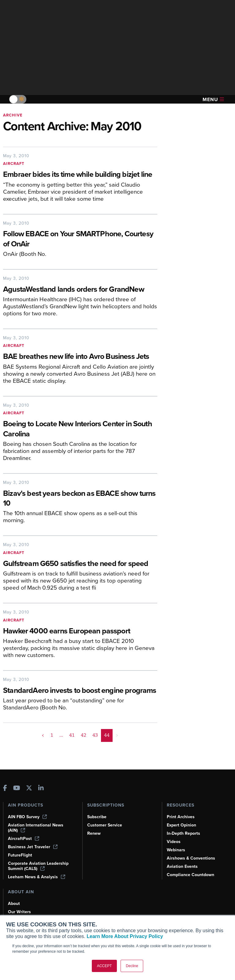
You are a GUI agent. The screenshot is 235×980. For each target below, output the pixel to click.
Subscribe (97, 817)
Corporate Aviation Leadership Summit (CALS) (38, 866)
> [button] (117, 735)
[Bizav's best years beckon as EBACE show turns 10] (80, 499)
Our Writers (19, 912)
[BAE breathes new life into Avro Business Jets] (80, 357)
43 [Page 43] (95, 735)
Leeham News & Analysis (37, 877)
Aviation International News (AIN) (36, 828)
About (14, 904)
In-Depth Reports (183, 833)
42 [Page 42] (84, 735)
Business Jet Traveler (33, 847)
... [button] (61, 735)
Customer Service (105, 825)
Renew (94, 833)
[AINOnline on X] (29, 789)
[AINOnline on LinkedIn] (41, 789)
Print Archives (181, 817)
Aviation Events (182, 866)
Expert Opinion (181, 825)
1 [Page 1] (52, 735)
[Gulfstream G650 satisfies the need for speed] (80, 564)
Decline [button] (132, 966)
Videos (174, 842)
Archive (13, 115)
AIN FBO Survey (27, 817)
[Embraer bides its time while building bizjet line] (80, 175)
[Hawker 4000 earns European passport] (80, 631)
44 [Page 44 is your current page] (107, 735)
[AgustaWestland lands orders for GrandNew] (80, 290)
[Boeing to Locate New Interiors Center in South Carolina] (80, 429)
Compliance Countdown (190, 875)
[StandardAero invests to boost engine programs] (80, 691)
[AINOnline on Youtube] (17, 789)
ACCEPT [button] (104, 966)
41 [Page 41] (72, 735)
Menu (213, 99)
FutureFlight (20, 855)
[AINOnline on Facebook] (5, 789)
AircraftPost (24, 839)
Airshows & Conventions (191, 858)
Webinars (176, 850)
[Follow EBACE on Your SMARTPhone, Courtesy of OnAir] (80, 239)
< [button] (43, 735)
